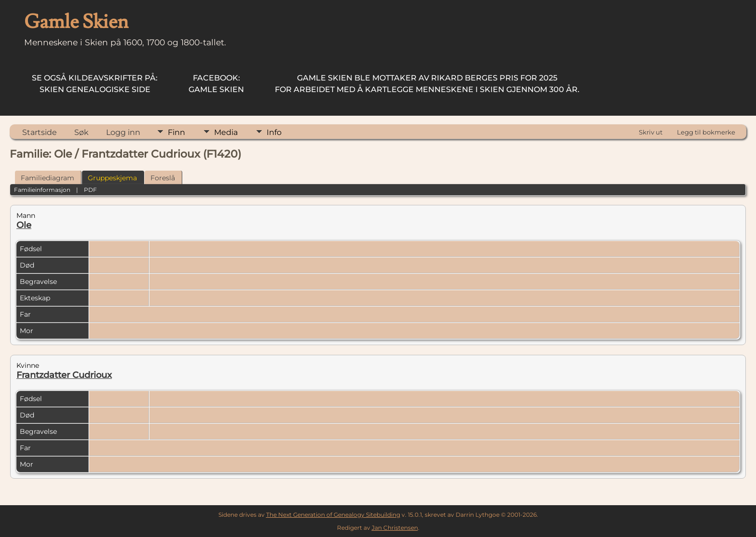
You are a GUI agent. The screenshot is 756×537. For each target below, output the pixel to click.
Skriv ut (651, 132)
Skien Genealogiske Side (95, 84)
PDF (90, 190)
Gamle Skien (216, 84)
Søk (81, 132)
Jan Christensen (395, 528)
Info (274, 132)
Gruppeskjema (112, 178)
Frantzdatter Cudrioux (64, 375)
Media (226, 132)
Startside (40, 132)
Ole (24, 225)
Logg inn (123, 132)
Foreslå (163, 178)
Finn (176, 132)
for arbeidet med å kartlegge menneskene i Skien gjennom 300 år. (427, 84)
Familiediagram (47, 178)
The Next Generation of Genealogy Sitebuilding (333, 515)
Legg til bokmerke (706, 132)
